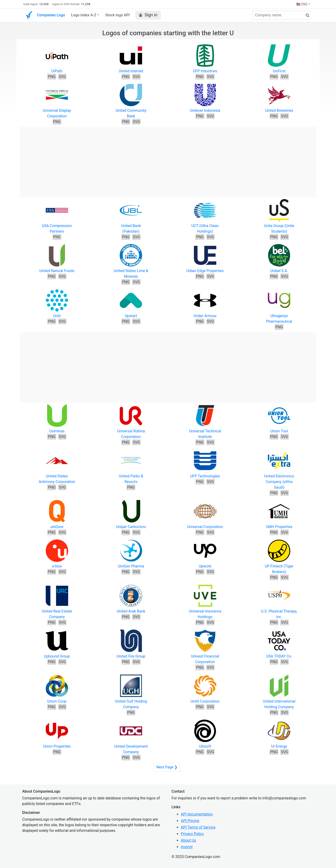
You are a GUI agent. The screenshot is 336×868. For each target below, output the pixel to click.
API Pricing (190, 821)
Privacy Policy (192, 834)
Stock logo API (117, 15)
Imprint (187, 847)
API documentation (197, 814)
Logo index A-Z (84, 15)
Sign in (148, 15)
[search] (306, 16)
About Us (188, 840)
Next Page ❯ (167, 767)
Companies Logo (51, 15)
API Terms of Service (198, 827)
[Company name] (281, 15)
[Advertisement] (168, 160)
